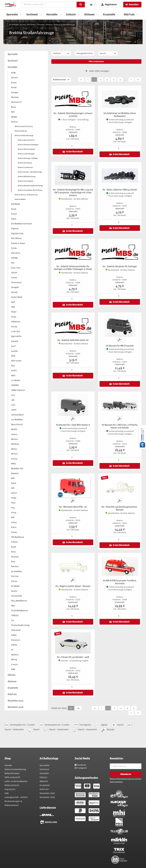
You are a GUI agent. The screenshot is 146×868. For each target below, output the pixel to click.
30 (78, 708)
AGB (7, 793)
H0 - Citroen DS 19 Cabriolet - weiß (73, 657)
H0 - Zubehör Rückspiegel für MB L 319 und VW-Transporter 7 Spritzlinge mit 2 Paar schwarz (73, 193)
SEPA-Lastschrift (12, 777)
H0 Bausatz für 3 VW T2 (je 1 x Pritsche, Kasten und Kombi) (120, 426)
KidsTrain (44, 789)
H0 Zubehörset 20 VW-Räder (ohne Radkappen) (120, 115)
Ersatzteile (45, 785)
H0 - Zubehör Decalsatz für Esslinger (120, 266)
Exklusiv (43, 777)
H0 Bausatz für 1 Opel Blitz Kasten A (73, 425)
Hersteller (41, 25)
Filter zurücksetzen (96, 61)
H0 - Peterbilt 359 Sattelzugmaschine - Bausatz (120, 508)
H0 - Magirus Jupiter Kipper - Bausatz (73, 586)
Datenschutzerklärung (15, 769)
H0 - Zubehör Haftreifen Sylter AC (73, 340)
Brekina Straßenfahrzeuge (64, 25)
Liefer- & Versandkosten (16, 781)
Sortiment (44, 769)
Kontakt (8, 765)
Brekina (49, 25)
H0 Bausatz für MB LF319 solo (120, 346)
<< (81, 79)
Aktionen (44, 781)
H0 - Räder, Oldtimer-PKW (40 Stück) (120, 190)
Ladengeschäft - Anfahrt (16, 797)
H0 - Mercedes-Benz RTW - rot (73, 507)
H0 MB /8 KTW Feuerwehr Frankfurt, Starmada (120, 582)
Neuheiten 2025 (47, 793)
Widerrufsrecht (12, 785)
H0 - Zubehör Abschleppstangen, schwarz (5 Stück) (73, 115)
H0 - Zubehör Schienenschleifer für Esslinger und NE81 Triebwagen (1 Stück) (73, 268)
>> (138, 79)
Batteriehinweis (12, 773)
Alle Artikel (31, 25)
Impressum (10, 789)
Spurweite (44, 765)
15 (71, 708)
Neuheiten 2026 (47, 797)
